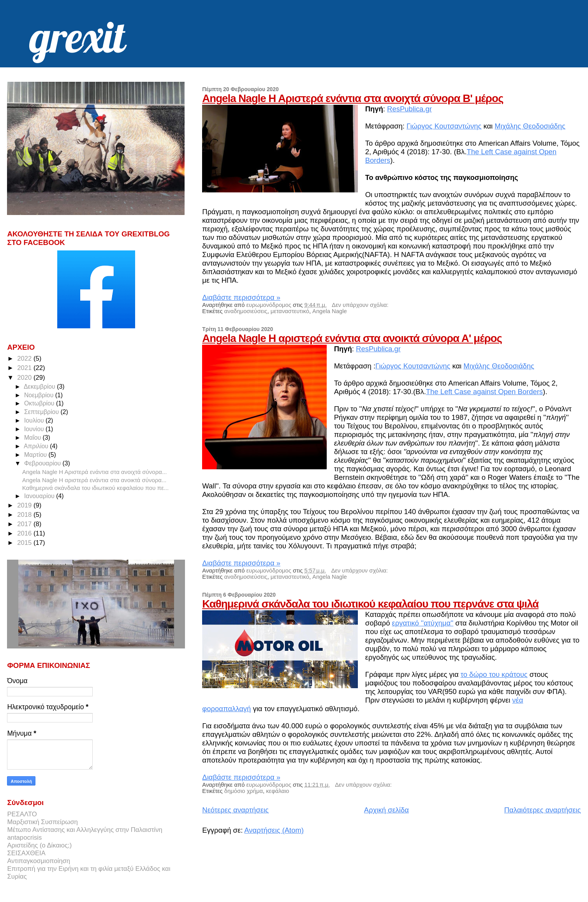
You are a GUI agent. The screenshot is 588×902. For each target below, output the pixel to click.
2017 (25, 524)
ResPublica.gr (409, 109)
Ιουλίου (35, 420)
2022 (25, 359)
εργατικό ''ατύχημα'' (423, 623)
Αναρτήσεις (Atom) (274, 830)
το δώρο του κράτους (494, 674)
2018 (25, 515)
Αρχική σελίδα (386, 810)
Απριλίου (37, 446)
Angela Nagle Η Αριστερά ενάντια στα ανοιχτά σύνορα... (94, 472)
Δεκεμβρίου (40, 387)
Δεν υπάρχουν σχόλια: (360, 305)
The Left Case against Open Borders (484, 392)
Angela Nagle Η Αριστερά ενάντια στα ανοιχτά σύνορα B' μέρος (353, 98)
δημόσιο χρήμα (244, 791)
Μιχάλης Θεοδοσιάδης (530, 126)
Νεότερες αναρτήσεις (235, 810)
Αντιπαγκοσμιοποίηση (39, 861)
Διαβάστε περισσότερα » (241, 297)
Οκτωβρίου (40, 403)
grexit (77, 37)
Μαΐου (33, 438)
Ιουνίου (35, 429)
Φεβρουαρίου (43, 463)
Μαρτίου (36, 455)
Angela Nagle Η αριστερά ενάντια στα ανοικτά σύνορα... (94, 480)
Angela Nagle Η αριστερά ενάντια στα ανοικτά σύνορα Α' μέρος (352, 338)
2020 (25, 378)
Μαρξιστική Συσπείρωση (42, 822)
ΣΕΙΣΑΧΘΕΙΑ (26, 853)
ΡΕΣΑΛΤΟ (22, 814)
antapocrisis (24, 838)
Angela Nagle (330, 311)
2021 (25, 368)
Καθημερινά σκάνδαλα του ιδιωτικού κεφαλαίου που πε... (95, 488)
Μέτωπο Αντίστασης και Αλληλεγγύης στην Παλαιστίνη (85, 830)
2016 (25, 533)
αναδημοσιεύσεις (246, 311)
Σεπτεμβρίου (42, 412)
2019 (25, 505)
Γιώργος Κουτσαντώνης (444, 126)
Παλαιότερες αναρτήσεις (543, 810)
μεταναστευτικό (290, 311)
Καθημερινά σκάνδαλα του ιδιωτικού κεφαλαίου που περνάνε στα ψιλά (370, 604)
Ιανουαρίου (40, 496)
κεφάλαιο (277, 791)
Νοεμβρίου (40, 395)
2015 (25, 543)
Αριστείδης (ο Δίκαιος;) (39, 845)
